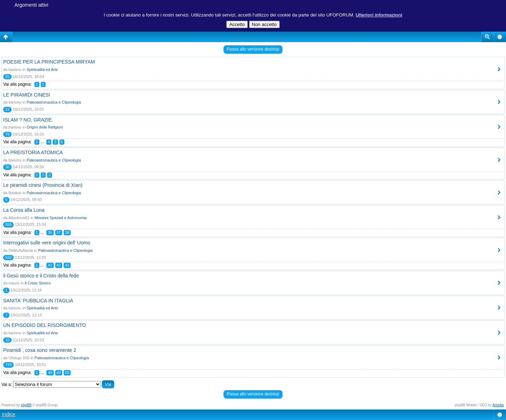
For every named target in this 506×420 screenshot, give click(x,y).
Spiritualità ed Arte (42, 70)
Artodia (498, 405)
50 (67, 373)
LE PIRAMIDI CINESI (27, 95)
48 (50, 373)
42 (59, 265)
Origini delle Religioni (45, 127)
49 (59, 373)
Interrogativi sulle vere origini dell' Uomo (47, 243)
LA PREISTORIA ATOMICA (33, 152)
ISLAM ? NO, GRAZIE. (28, 120)
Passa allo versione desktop (253, 49)
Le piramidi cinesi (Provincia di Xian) (43, 185)
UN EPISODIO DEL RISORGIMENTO (45, 325)
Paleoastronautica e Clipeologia (54, 102)
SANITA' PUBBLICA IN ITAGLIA (38, 301)
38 (67, 232)
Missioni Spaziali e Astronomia (61, 218)
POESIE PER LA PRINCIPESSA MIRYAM (49, 62)
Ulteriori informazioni (379, 15)
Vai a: (7, 385)
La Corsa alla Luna (24, 210)
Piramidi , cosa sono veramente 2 (40, 350)
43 (67, 265)
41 (50, 265)
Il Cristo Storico (38, 283)
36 (50, 232)
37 (59, 232)
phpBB (26, 405)
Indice (9, 414)
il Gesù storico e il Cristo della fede (41, 276)
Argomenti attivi (31, 5)
